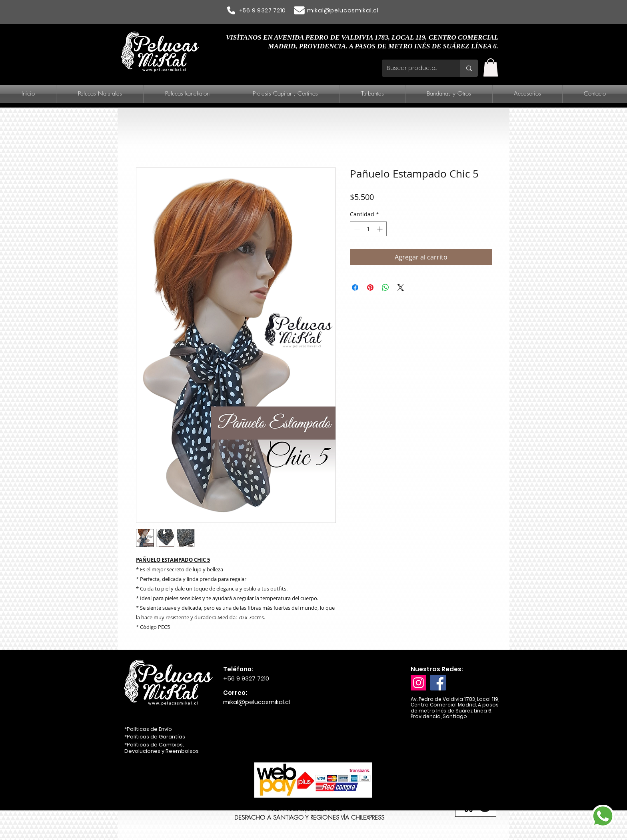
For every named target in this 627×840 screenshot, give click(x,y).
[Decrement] (356, 229)
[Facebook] (438, 683)
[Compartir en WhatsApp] (385, 287)
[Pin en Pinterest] (370, 287)
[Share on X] (401, 287)
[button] (491, 67)
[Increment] (380, 229)
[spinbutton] (368, 229)
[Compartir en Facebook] (355, 287)
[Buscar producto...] (415, 68)
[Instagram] (418, 683)
